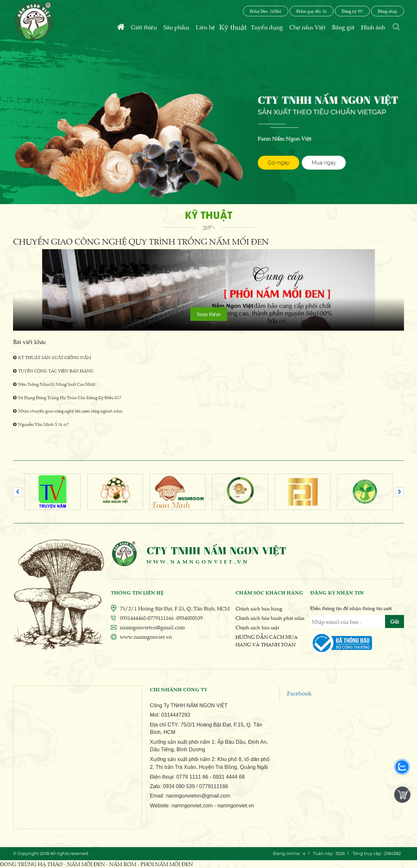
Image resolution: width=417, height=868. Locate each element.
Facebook (299, 693)
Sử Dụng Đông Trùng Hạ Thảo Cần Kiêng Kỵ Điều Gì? (67, 397)
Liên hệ (205, 27)
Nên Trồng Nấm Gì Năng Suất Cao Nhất (54, 384)
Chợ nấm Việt (307, 27)
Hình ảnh (373, 27)
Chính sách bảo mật (257, 627)
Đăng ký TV (352, 11)
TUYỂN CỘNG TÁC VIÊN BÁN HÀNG (53, 371)
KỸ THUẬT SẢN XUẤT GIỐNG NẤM (52, 357)
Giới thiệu (144, 27)
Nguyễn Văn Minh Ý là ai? (41, 424)
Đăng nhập (388, 11)
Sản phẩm (176, 27)
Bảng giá (343, 27)
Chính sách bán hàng (259, 608)
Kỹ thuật (233, 27)
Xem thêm (209, 314)
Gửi (395, 621)
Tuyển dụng (267, 27)
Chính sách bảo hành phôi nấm (270, 618)
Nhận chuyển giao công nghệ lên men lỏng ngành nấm (68, 411)
